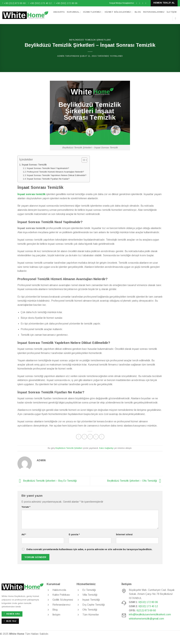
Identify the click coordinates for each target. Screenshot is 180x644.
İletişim (172, 12)
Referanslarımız (154, 12)
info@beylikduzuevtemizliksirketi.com (150, 614)
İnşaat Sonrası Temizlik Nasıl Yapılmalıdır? (48, 168)
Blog (138, 12)
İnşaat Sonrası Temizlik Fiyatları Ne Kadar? (48, 179)
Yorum (26, 507)
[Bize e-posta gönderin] (146, 3)
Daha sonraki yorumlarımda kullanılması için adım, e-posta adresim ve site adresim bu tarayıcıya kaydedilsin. (89, 549)
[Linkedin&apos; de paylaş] (102, 437)
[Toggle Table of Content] (83, 160)
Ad (24, 534)
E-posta (74, 534)
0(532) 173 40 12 (148, 606)
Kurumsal (74, 12)
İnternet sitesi (124, 534)
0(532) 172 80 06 (148, 602)
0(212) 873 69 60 (146, 610)
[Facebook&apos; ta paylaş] (79, 437)
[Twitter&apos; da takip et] (143, 3)
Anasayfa (59, 12)
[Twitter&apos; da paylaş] (84, 437)
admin (61, 56)
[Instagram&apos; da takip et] (140, 3)
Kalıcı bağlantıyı (106, 448)
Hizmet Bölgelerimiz (119, 12)
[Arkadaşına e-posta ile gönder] (90, 437)
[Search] (176, 18)
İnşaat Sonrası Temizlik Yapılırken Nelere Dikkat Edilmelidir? (57, 175)
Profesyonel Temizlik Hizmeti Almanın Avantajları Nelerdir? (55, 172)
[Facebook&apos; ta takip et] (137, 3)
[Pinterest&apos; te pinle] (96, 437)
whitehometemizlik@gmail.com (146, 619)
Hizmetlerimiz (93, 12)
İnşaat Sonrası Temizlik (34, 165)
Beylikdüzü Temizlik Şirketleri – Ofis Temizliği (135, 481)
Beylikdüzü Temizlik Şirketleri (90, 40)
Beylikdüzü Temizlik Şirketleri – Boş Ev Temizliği (47, 481)
